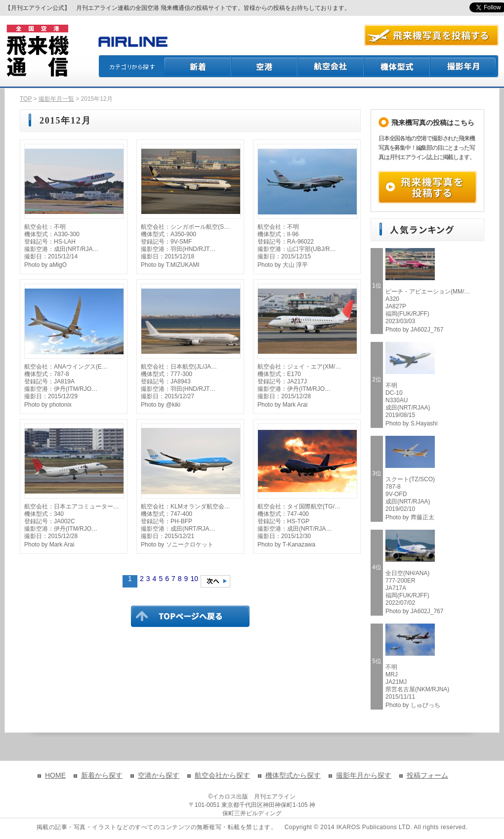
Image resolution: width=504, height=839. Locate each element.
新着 (198, 66)
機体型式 (397, 66)
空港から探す (159, 775)
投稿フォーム (427, 775)
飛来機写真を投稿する (427, 187)
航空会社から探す (222, 775)
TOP (26, 99)
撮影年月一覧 (56, 99)
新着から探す (102, 775)
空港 (265, 66)
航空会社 (331, 66)
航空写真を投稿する (431, 35)
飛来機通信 (37, 51)
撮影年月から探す (364, 775)
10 (194, 579)
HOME (55, 775)
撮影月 (464, 66)
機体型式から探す (293, 775)
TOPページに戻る (190, 616)
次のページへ (215, 581)
